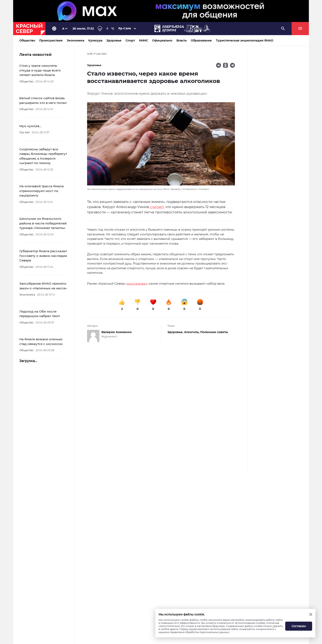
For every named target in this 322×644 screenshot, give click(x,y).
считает (157, 207)
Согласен (299, 626)
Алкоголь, (192, 332)
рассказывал (137, 283)
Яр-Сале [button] (125, 28)
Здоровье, (176, 332)
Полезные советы (214, 332)
